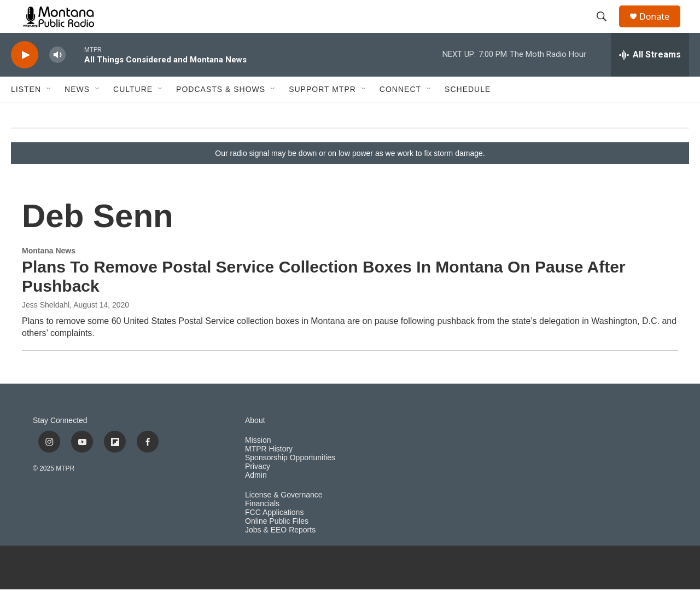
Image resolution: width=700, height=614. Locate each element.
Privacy (258, 491)
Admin (256, 500)
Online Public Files (277, 546)
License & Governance (284, 520)
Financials (262, 528)
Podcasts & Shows (221, 114)
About (255, 445)
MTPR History (269, 474)
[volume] (57, 80)
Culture (133, 114)
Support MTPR (322, 114)
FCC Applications (274, 537)
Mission (258, 465)
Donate (661, 29)
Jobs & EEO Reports (280, 555)
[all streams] (650, 79)
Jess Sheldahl (46, 329)
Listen (26, 114)
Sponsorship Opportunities (290, 482)
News (77, 114)
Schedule (468, 114)
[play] (25, 80)
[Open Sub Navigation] (49, 114)
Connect (400, 114)
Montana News (49, 275)
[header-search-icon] (606, 29)
